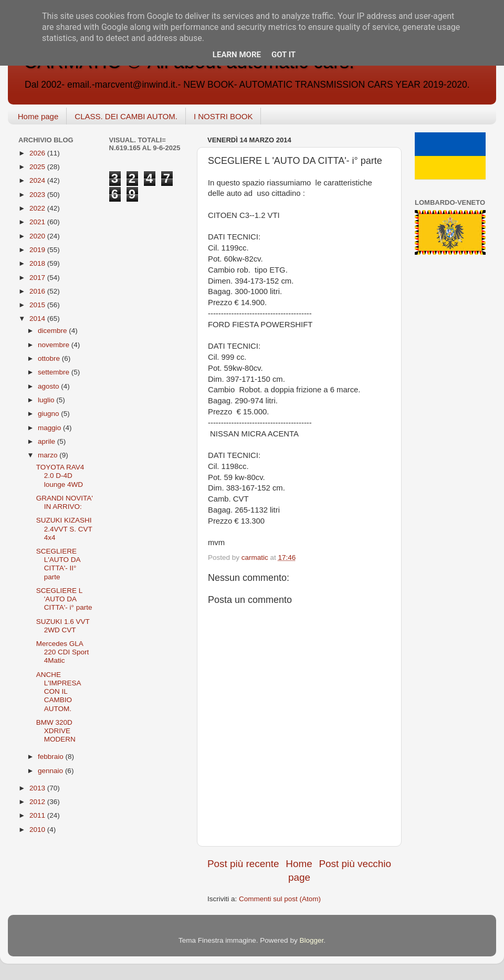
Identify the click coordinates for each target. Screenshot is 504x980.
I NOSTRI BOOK (223, 116)
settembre (55, 372)
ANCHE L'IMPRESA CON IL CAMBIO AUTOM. (59, 692)
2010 (38, 830)
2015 (38, 305)
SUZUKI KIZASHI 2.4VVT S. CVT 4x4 (64, 529)
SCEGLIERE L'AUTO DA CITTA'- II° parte (58, 564)
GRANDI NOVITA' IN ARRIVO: (65, 502)
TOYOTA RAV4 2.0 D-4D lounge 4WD (60, 476)
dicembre (53, 331)
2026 (38, 153)
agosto (49, 386)
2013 (38, 788)
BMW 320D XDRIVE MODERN (56, 731)
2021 (38, 222)
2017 (38, 278)
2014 (38, 319)
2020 (38, 236)
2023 (38, 195)
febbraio (52, 757)
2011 (38, 815)
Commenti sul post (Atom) (280, 899)
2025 (38, 167)
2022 (38, 208)
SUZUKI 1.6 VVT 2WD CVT (63, 626)
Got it (283, 55)
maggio (50, 428)
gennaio (51, 771)
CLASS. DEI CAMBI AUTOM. (126, 116)
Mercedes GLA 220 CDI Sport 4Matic (63, 652)
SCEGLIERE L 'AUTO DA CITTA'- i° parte (64, 599)
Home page (38, 116)
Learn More (237, 55)
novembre (55, 345)
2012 (38, 802)
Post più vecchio (355, 864)
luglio (47, 400)
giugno (49, 414)
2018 (38, 263)
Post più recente (243, 864)
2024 (38, 180)
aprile (48, 441)
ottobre (50, 358)
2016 (38, 291)
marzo (49, 455)
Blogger (311, 940)
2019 (38, 250)
